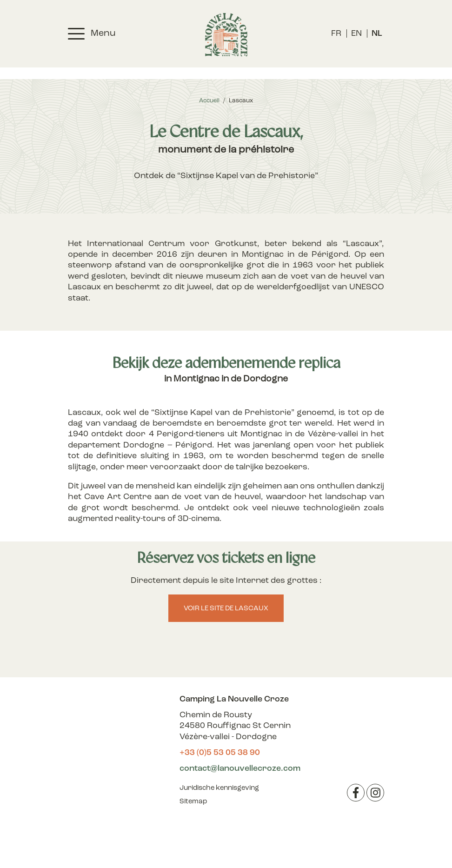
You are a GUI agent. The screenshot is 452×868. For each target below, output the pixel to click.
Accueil (209, 101)
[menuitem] (336, 34)
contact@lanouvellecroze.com (240, 769)
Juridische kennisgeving (219, 788)
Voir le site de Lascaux (226, 609)
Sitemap (193, 802)
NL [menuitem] (377, 34)
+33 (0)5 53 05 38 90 (220, 753)
